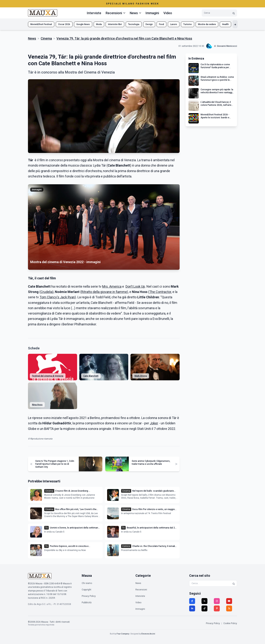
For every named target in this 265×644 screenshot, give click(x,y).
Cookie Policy (230, 623)
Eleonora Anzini (148, 634)
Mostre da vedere (207, 24)
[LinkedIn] (192, 608)
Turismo (188, 24)
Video (168, 13)
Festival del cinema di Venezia (48, 376)
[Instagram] (217, 601)
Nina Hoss (37, 405)
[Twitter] (204, 601)
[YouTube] (229, 601)
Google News (83, 24)
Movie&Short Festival (41, 24)
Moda (99, 24)
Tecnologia (134, 24)
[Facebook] (192, 601)
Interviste (94, 13)
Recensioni (141, 590)
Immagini (152, 13)
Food (161, 24)
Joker (154, 423)
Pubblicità (87, 603)
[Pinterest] (217, 608)
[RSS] (229, 608)
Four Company (123, 634)
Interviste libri (115, 24)
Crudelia (46, 292)
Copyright (86, 590)
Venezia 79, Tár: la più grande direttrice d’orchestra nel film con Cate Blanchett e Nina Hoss (124, 38)
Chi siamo (87, 583)
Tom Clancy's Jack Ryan (57, 297)
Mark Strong (141, 376)
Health (225, 24)
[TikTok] (204, 608)
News (32, 38)
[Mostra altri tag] (235, 24)
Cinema (46, 38)
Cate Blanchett (91, 376)
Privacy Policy (89, 596)
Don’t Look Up (135, 286)
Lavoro (174, 24)
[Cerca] (234, 13)
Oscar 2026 (64, 24)
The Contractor (160, 292)
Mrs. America (112, 286)
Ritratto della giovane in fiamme (104, 292)
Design (149, 24)
